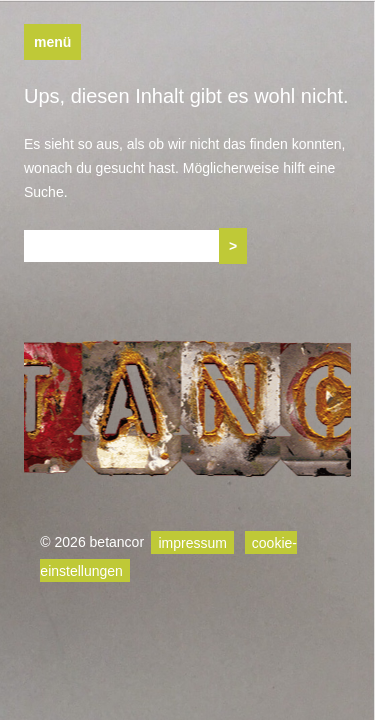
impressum (192, 542)
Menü (52, 42)
